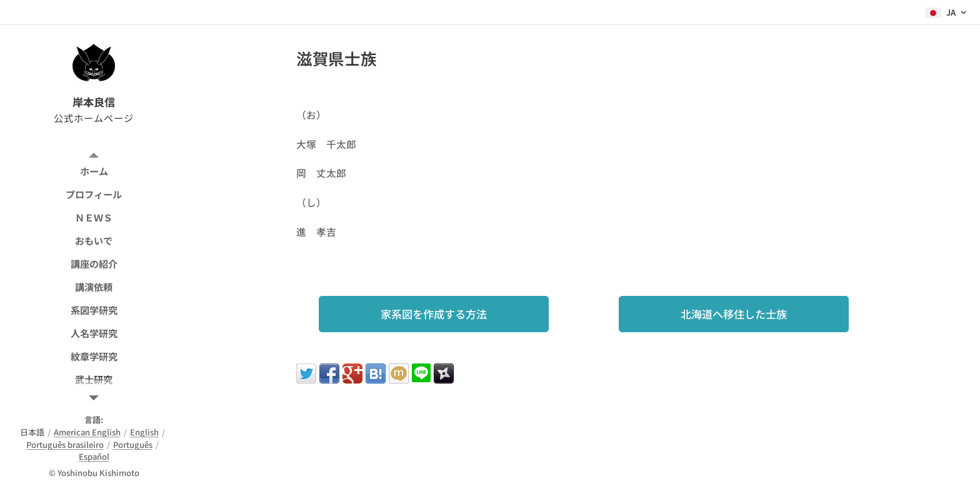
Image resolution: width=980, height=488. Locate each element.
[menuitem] (94, 171)
